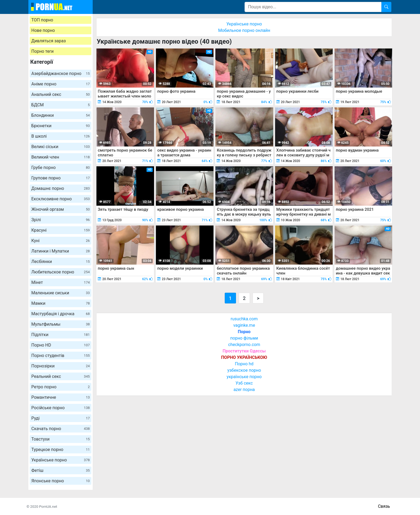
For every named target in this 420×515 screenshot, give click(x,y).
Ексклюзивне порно (61, 199)
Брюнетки (61, 126)
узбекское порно (244, 370)
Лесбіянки (61, 262)
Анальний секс (61, 94)
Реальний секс (61, 376)
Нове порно (43, 30)
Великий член (61, 157)
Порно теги (42, 51)
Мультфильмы (61, 324)
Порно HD (61, 345)
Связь (384, 506)
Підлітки (61, 335)
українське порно (244, 377)
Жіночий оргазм (61, 209)
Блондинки (61, 115)
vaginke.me (244, 325)
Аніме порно (61, 84)
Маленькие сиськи (61, 293)
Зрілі (61, 220)
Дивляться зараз (49, 41)
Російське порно (61, 408)
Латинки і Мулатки (61, 251)
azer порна (244, 390)
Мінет (61, 282)
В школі (61, 136)
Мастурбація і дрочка (61, 314)
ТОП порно (42, 20)
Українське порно (61, 460)
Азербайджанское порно (61, 74)
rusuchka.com (244, 319)
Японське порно (61, 481)
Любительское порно (61, 272)
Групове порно (61, 178)
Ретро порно (61, 387)
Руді (61, 418)
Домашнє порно (61, 188)
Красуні (61, 230)
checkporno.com (244, 345)
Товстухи (61, 439)
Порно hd (244, 364)
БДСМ (61, 105)
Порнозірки (61, 366)
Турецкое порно (61, 450)
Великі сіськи (61, 147)
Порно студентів (61, 356)
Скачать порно (61, 429)
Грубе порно (61, 168)
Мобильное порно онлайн (244, 30)
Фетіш (61, 470)
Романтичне (61, 397)
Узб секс (244, 383)
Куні (61, 241)
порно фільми (244, 338)
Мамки (61, 303)
